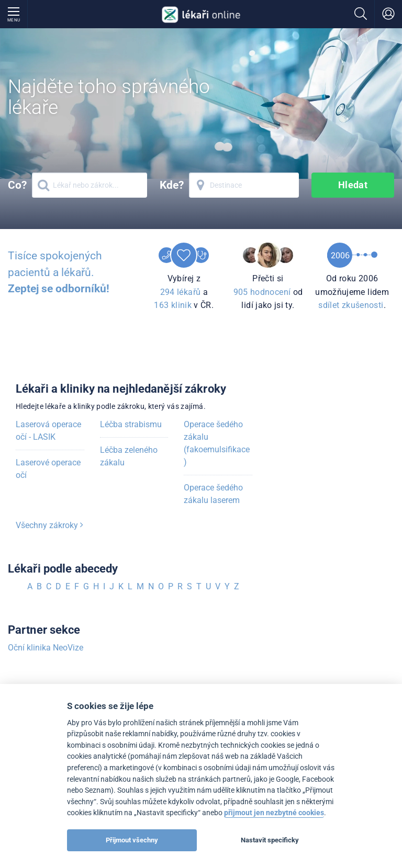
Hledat (353, 185)
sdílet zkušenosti (351, 305)
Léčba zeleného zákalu (129, 456)
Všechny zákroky (49, 525)
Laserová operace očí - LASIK (48, 431)
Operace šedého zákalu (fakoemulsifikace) (217, 443)
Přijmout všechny (132, 840)
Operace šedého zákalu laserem (213, 494)
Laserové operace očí (48, 469)
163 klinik (173, 305)
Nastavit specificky (270, 840)
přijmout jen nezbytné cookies (274, 813)
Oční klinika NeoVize (46, 648)
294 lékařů (181, 292)
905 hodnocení (262, 292)
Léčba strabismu (131, 424)
